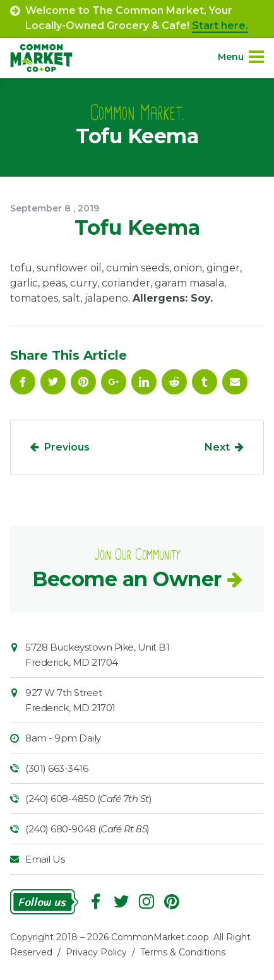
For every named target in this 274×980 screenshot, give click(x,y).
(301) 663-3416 (57, 768)
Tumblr (205, 382)
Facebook (23, 382)
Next (217, 447)
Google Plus (114, 382)
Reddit (174, 382)
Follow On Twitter (53, 382)
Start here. (220, 26)
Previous (67, 447)
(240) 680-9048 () (87, 829)
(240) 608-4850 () (88, 799)
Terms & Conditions (183, 952)
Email (235, 382)
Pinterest (83, 382)
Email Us (45, 859)
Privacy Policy (96, 952)
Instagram (146, 902)
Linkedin (144, 382)
